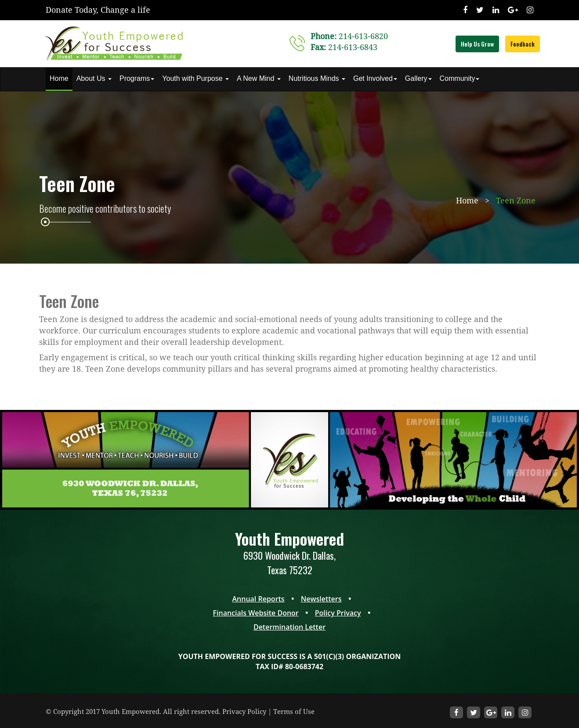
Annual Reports (259, 599)
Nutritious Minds (317, 78)
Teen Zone (516, 201)
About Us (94, 78)
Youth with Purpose (195, 78)
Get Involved (375, 78)
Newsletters (321, 599)
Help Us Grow (477, 44)
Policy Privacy (338, 613)
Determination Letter (289, 627)
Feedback (523, 44)
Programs (137, 78)
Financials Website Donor (255, 613)
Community (460, 78)
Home (59, 78)
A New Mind (259, 78)
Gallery (418, 78)
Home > (474, 201)
